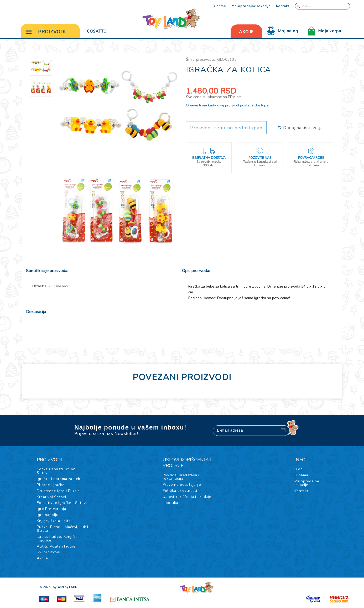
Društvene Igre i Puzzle (58, 492)
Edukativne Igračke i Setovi (62, 504)
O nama (219, 6)
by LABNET (73, 589)
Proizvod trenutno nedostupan (226, 129)
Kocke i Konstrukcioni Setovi (57, 472)
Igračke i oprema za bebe (60, 480)
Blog (298, 470)
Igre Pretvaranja (52, 510)
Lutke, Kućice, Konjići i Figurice (57, 540)
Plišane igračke (51, 486)
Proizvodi (45, 32)
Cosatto (97, 31)
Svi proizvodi (49, 554)
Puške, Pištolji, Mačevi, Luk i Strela (63, 530)
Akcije (42, 560)
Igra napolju (48, 516)
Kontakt (283, 6)
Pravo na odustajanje (182, 486)
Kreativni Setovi (51, 498)
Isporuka (171, 504)
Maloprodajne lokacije (251, 6)
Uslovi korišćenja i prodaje (187, 498)
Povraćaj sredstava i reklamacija (181, 478)
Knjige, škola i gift (54, 522)
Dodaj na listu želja (300, 129)
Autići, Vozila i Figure (56, 548)
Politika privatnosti (180, 492)
